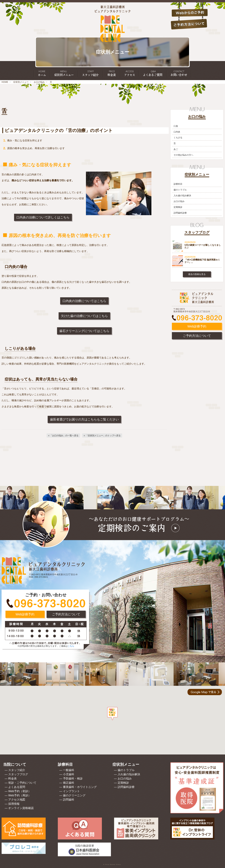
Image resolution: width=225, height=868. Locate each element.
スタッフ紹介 (17, 770)
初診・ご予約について (22, 783)
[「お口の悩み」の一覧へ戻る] (63, 435)
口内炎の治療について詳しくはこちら (43, 217)
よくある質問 (17, 787)
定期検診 (178, 207)
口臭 (176, 126)
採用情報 (14, 804)
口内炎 (177, 132)
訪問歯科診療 (180, 213)
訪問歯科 (69, 800)
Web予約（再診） (20, 795)
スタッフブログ (18, 774)
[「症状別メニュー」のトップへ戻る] (102, 435)
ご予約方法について (197, 336)
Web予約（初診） (20, 791)
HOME (5, 82)
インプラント (71, 791)
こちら (71, 646)
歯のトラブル (180, 190)
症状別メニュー (21, 82)
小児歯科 (69, 774)
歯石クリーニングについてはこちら (84, 331)
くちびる (178, 138)
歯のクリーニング (74, 795)
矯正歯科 (69, 783)
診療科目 (178, 184)
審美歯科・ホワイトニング (80, 787)
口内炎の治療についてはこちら (84, 301)
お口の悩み (39, 82)
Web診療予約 (197, 326)
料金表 (12, 779)
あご (176, 149)
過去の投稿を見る (197, 274)
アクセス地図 (17, 800)
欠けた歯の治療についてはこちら (84, 316)
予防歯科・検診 (73, 779)
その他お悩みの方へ (183, 155)
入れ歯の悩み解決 (182, 195)
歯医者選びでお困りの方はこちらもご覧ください (84, 419)
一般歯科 (69, 770)
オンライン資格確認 (21, 808)
